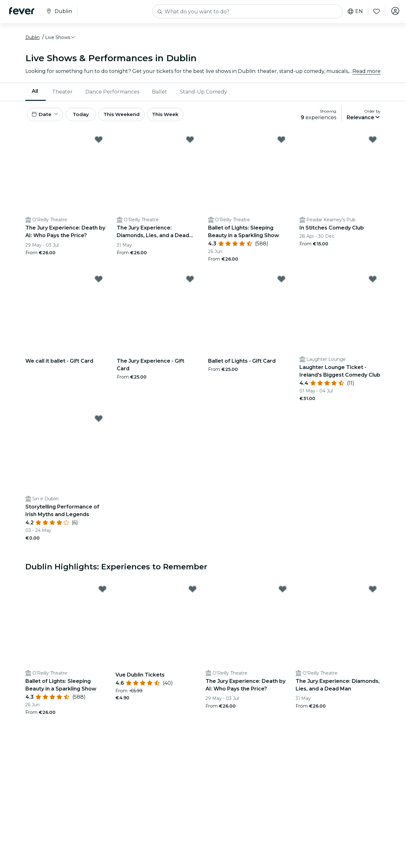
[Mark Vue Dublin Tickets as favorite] (193, 593)
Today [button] (85, 117)
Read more (367, 73)
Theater (62, 93)
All (35, 93)
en (353, 11)
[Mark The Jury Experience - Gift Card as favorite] (190, 282)
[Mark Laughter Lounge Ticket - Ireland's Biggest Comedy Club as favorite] (373, 282)
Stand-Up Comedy (203, 93)
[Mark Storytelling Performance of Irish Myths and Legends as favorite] (99, 422)
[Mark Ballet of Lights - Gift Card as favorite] (281, 282)
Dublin (33, 39)
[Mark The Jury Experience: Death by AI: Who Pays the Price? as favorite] (99, 143)
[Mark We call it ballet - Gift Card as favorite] (99, 282)
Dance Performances (112, 93)
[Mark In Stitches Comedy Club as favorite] (373, 143)
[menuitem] (36, 94)
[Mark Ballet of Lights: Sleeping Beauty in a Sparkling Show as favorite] (281, 143)
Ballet (160, 93)
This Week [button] (176, 117)
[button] (60, 39)
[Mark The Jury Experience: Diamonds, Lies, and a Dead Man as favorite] (190, 143)
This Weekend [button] (130, 117)
